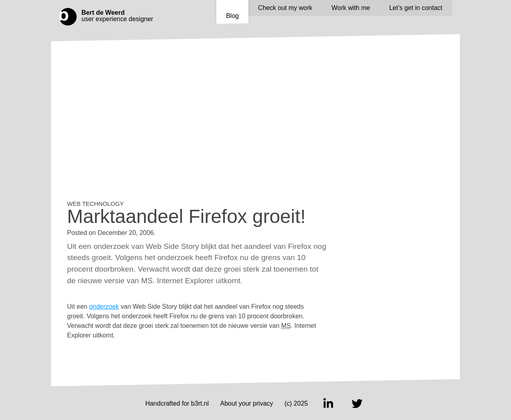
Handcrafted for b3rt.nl (177, 403)
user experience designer (119, 16)
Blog (232, 16)
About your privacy (247, 403)
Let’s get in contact (416, 8)
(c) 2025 (296, 403)
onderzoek (104, 307)
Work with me (351, 8)
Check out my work (285, 8)
